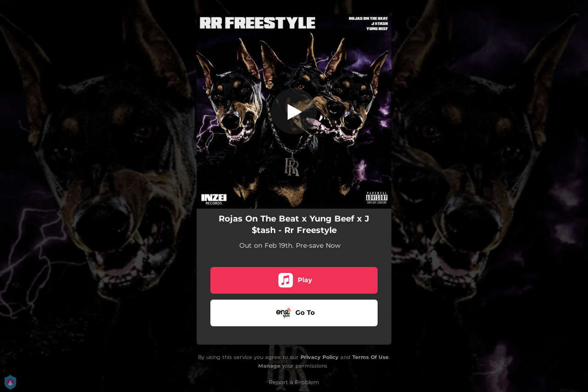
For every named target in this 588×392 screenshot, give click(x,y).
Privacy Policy (319, 357)
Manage (269, 366)
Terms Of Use (370, 357)
